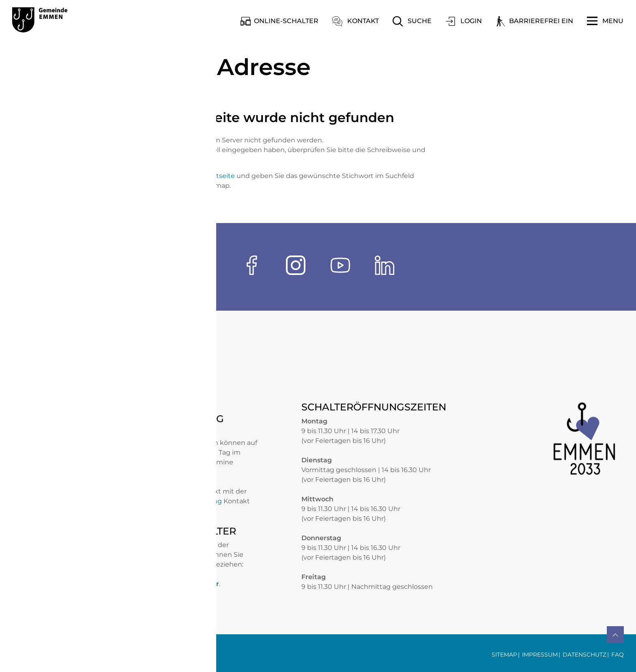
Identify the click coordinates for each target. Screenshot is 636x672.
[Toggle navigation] (605, 21)
